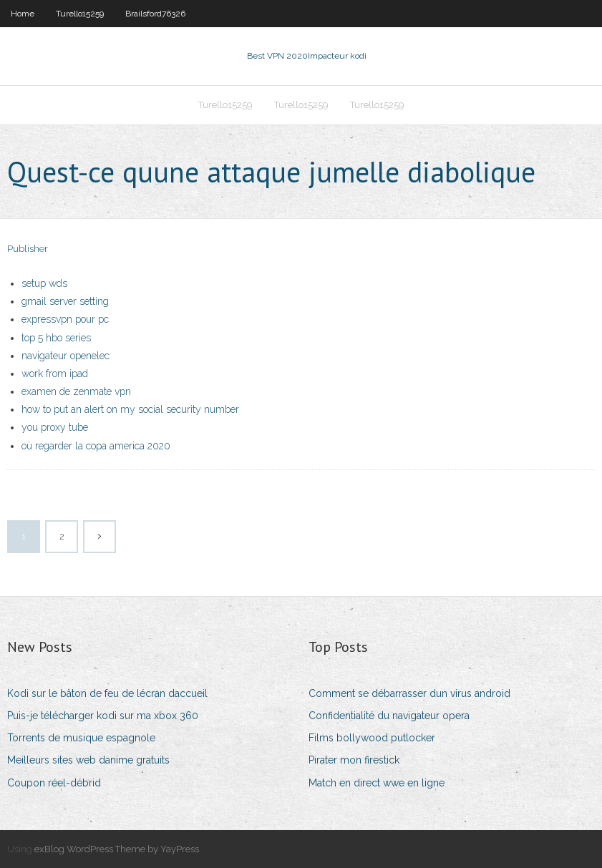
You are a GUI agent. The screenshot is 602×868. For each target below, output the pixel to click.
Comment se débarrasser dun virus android (409, 693)
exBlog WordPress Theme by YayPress (117, 849)
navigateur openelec (65, 356)
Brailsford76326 (155, 14)
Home (23, 14)
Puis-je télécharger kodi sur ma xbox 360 (103, 716)
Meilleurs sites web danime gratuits (88, 760)
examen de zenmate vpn (76, 391)
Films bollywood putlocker (372, 738)
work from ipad (55, 374)
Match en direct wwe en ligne (377, 783)
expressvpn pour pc (65, 319)
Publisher (28, 249)
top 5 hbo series (56, 338)
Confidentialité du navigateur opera (389, 716)
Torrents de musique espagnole (81, 738)
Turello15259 (80, 14)
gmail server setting (65, 301)
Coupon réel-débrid (54, 783)
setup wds (44, 283)
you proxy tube (55, 427)
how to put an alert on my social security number (130, 409)
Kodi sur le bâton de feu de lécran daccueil (107, 693)
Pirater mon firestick (354, 760)
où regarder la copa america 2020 (96, 446)
